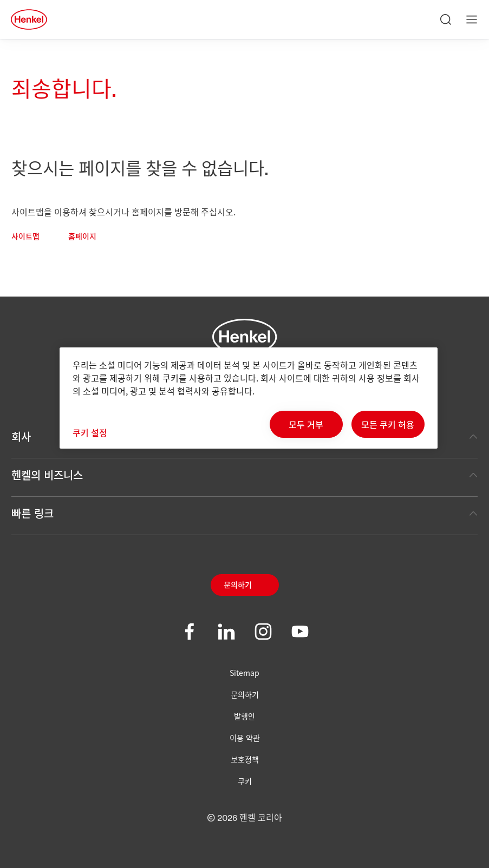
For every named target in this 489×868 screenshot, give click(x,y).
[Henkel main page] (29, 19)
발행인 (244, 716)
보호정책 (245, 759)
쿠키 (245, 781)
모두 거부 (306, 424)
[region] (249, 398)
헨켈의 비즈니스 (244, 475)
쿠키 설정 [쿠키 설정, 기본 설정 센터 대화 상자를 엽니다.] (90, 432)
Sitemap (244, 673)
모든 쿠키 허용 (388, 424)
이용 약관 (245, 738)
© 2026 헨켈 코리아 (244, 818)
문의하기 (238, 586)
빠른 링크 (244, 513)
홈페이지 (82, 237)
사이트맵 (25, 237)
